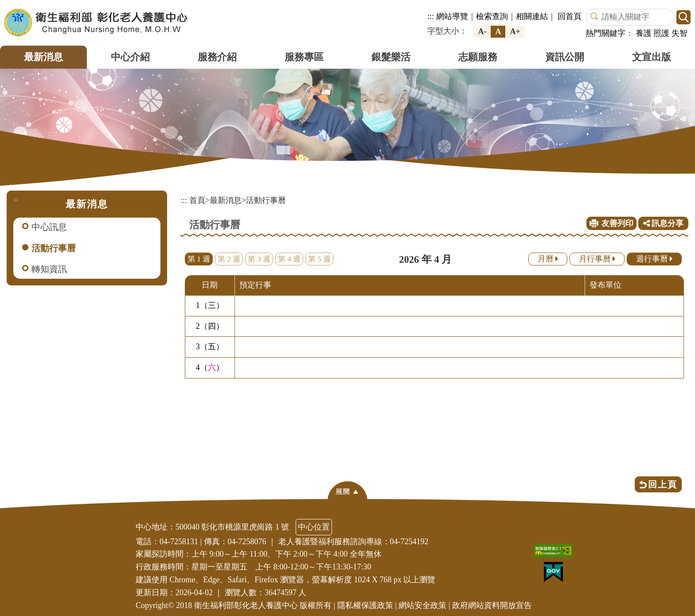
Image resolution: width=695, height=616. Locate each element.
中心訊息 (49, 227)
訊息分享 (664, 223)
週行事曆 (654, 259)
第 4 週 (289, 259)
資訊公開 (565, 57)
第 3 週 (259, 259)
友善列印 (617, 223)
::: (431, 16)
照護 (661, 33)
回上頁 (663, 484)
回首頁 (570, 16)
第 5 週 (319, 259)
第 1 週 (199, 259)
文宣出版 (652, 57)
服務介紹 (217, 57)
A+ (515, 31)
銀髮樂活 (391, 57)
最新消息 (43, 57)
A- (482, 31)
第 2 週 (229, 259)
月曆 (548, 259)
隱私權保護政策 (365, 605)
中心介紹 (130, 57)
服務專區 (304, 57)
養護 (644, 33)
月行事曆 (597, 259)
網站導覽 (452, 16)
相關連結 (532, 16)
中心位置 (314, 527)
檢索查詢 (492, 16)
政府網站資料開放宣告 (492, 605)
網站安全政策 (422, 605)
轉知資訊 (49, 269)
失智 (679, 33)
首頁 (197, 200)
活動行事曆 (54, 248)
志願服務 (478, 57)
